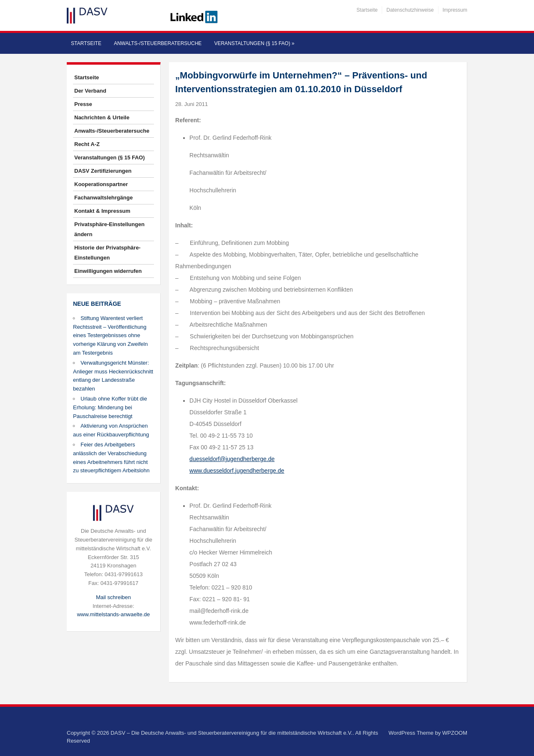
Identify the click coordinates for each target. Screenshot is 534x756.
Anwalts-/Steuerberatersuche (158, 43)
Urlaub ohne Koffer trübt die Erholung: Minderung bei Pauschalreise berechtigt (110, 407)
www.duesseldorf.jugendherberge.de (237, 471)
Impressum (455, 10)
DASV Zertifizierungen (103, 171)
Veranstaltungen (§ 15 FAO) (254, 43)
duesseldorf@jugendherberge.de (232, 459)
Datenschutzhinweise (410, 10)
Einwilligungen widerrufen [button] (108, 271)
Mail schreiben (113, 597)
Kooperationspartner (101, 184)
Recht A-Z (87, 144)
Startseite (367, 10)
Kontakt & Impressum (102, 211)
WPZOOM (455, 733)
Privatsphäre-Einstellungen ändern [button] (109, 229)
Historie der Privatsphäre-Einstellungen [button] (107, 253)
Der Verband (90, 91)
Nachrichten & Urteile (102, 117)
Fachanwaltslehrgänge (103, 198)
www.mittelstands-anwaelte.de (113, 614)
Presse (83, 104)
